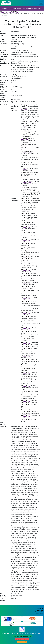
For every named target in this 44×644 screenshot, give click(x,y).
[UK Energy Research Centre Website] (33, 624)
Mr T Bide (24, 112)
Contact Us (40, 608)
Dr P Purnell (25, 168)
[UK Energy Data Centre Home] (6, 3)
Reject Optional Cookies (22, 639)
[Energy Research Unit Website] (11, 624)
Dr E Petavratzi (25, 163)
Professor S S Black (27, 122)
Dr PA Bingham (26, 116)
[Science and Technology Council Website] (11, 619)
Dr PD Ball (24, 109)
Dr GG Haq (24, 138)
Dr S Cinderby (25, 125)
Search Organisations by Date (32, 8)
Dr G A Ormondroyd (27, 152)
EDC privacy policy (22, 642)
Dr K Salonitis (25, 172)
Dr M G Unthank (26, 182)
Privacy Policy (39, 612)
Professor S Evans (26, 135)
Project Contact (26, 198)
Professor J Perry (26, 157)
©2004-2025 (40, 614)
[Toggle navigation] (41, 3)
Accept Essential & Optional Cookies (22, 636)
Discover (4, 8)
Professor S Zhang (27, 193)
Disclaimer (40, 610)
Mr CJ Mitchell (25, 144)
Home (2, 11)
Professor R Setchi (26, 178)
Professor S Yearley (27, 187)
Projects (8, 11)
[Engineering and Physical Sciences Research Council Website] (33, 619)
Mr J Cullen (24, 131)
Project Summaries (15, 8)
